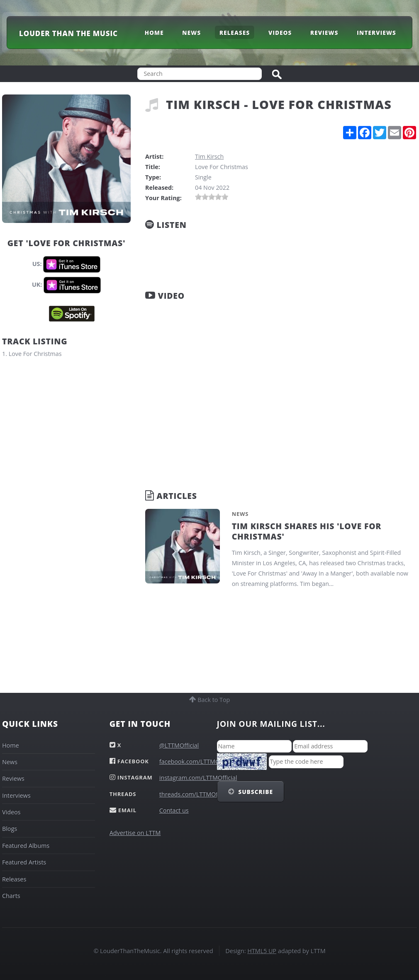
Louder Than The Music (68, 33)
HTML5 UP (262, 951)
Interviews (376, 32)
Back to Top (213, 700)
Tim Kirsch (209, 156)
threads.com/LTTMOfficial (195, 794)
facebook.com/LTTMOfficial (197, 761)
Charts (11, 896)
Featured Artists (24, 862)
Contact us (174, 810)
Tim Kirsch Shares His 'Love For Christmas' (307, 531)
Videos (280, 32)
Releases (235, 32)
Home (154, 32)
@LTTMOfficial (179, 745)
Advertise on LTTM (135, 833)
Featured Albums (26, 846)
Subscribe (256, 792)
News (191, 32)
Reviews (324, 32)
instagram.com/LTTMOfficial (198, 778)
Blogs (10, 829)
